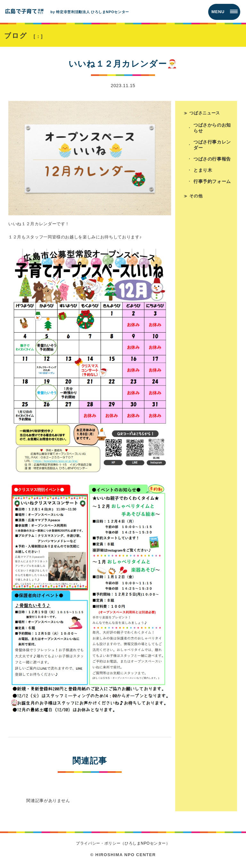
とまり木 (203, 170)
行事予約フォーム (212, 181)
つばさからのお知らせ (212, 128)
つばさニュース (205, 113)
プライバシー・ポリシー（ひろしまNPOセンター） (123, 843)
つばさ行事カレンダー (212, 145)
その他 (196, 196)
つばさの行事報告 (212, 159)
